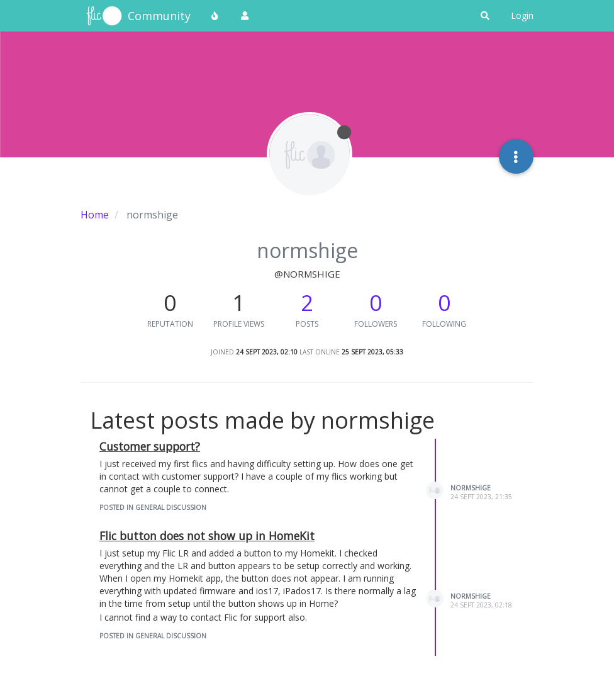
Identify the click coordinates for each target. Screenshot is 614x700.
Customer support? (150, 446)
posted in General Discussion (153, 507)
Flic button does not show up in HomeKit (207, 536)
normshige (471, 488)
